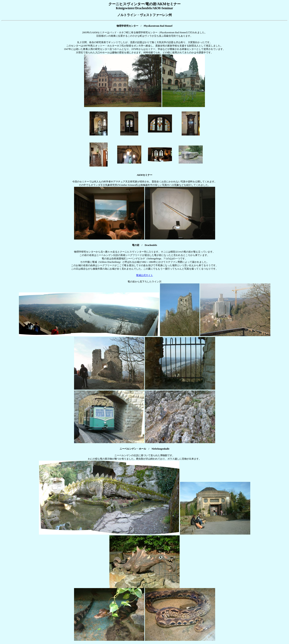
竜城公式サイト (144, 275)
